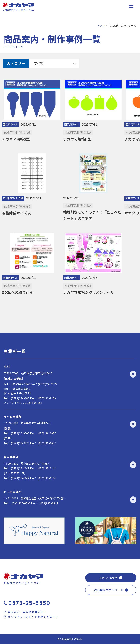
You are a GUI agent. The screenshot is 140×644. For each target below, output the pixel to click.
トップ (101, 26)
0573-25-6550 (29, 603)
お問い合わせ (108, 578)
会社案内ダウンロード (108, 590)
